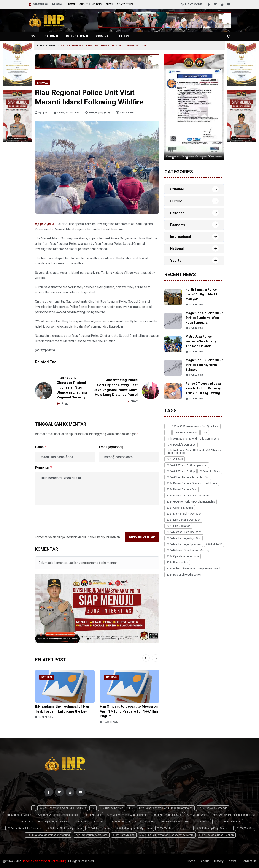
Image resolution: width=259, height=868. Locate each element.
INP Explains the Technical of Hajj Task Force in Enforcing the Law (62, 709)
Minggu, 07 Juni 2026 (47, 4)
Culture (123, 36)
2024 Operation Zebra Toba (182, 555)
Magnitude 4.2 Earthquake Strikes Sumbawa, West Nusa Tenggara (204, 318)
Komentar (43, 467)
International (77, 36)
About (84, 4)
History (97, 4)
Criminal (103, 36)
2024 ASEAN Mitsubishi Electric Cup (188, 477)
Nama (41, 447)
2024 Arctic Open (210, 471)
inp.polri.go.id (45, 224)
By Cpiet (41, 113)
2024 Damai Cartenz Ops (181, 489)
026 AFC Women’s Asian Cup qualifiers (195, 426)
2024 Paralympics (177, 561)
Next (132, 401)
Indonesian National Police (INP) (45, 861)
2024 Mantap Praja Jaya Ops (183, 537)
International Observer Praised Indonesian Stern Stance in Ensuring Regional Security (72, 387)
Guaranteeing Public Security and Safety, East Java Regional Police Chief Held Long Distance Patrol (116, 387)
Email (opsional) (111, 447)
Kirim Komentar (142, 537)
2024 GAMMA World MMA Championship (190, 501)
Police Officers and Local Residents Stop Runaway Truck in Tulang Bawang (204, 388)
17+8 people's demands (181, 444)
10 (168, 432)
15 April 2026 (44, 717)
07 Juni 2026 (194, 304)
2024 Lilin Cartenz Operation (183, 519)
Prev (63, 404)
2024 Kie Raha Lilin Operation (184, 513)
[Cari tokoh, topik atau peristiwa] (229, 36)
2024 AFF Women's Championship (187, 465)
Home (72, 4)
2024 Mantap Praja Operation (184, 543)
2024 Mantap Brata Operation (184, 531)
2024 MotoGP (214, 543)
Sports (176, 260)
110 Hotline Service (186, 432)
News (110, 4)
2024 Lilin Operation (178, 525)
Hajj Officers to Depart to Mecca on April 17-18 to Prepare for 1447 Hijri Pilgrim (129, 711)
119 (204, 432)
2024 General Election (180, 507)
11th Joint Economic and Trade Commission (193, 438)
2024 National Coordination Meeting (188, 549)
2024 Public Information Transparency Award (193, 568)
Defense (177, 213)
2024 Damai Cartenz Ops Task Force (188, 495)
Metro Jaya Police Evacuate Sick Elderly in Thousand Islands (202, 341)
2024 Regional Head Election (184, 574)
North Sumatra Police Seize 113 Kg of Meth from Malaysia (204, 294)
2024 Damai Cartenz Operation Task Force (192, 483)
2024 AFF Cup (174, 459)
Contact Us (125, 4)
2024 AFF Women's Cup (180, 471)
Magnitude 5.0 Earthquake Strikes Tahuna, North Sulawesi (204, 365)
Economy (178, 225)
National (52, 36)
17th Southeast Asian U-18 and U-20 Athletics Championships (194, 451)
